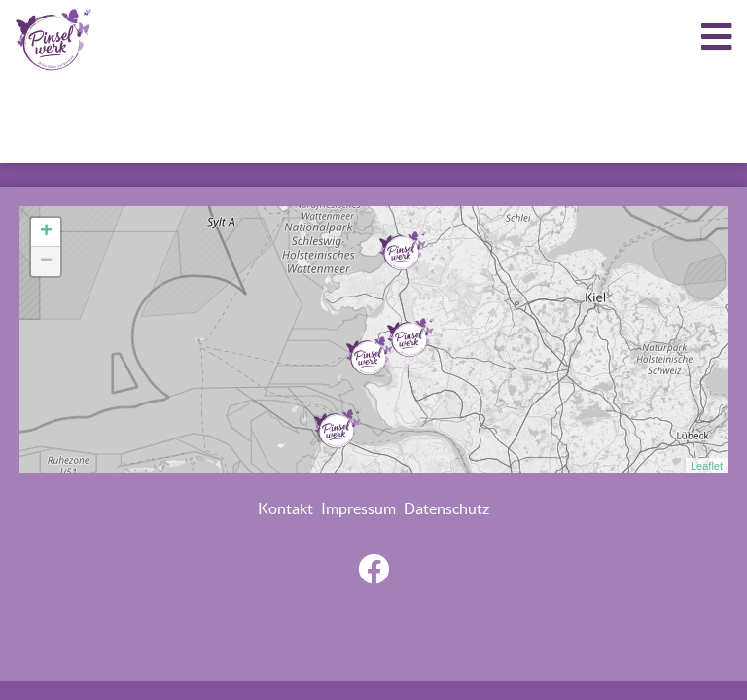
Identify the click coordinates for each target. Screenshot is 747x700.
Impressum (358, 508)
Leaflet (707, 466)
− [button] (46, 262)
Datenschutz (446, 508)
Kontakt (285, 508)
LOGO (53, 39)
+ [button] (46, 232)
